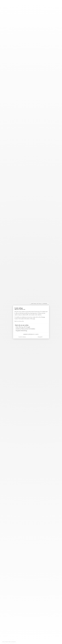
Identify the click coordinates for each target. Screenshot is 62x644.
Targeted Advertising (21, 331)
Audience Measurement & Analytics (25, 329)
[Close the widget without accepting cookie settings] (39, 304)
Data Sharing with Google (23, 327)
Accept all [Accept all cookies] (40, 337)
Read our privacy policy (19, 321)
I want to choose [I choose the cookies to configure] (22, 337)
